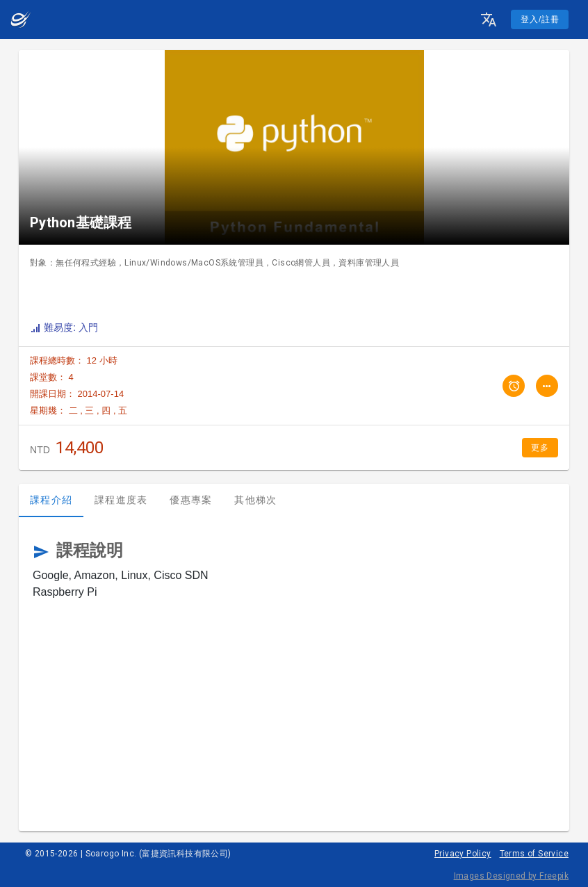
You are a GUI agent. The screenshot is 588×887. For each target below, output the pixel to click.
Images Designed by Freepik (511, 876)
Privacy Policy (463, 854)
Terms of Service (534, 854)
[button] (489, 19)
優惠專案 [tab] (191, 500)
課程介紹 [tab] (51, 500)
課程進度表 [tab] (121, 500)
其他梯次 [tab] (255, 500)
